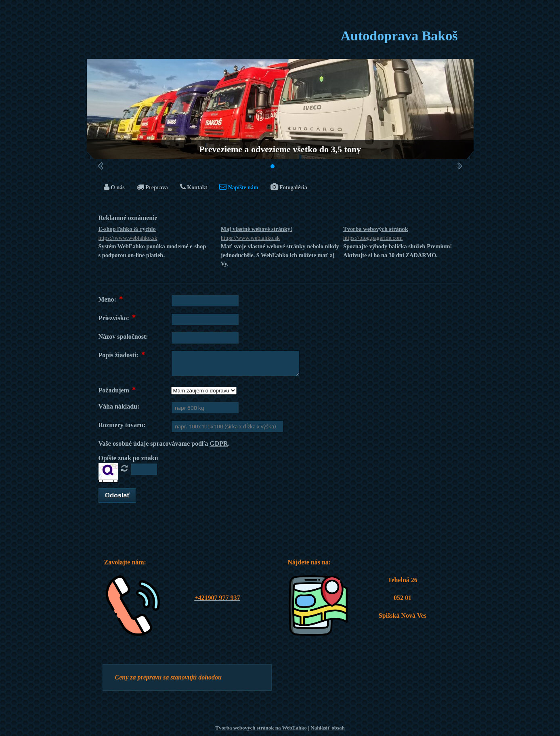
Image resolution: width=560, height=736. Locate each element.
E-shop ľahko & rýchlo (158, 234)
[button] (117, 495)
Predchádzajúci (101, 166)
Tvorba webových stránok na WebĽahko (261, 728)
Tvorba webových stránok (402, 234)
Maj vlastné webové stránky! (280, 234)
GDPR (219, 443)
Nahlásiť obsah (327, 728)
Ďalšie (460, 166)
